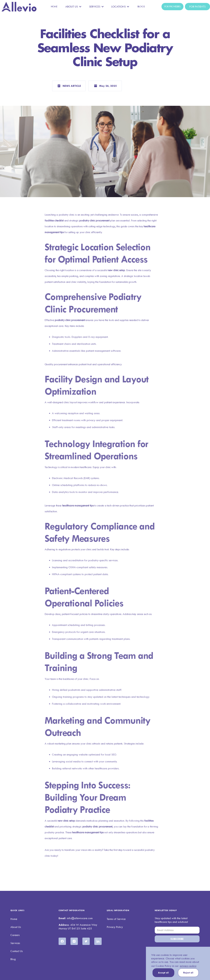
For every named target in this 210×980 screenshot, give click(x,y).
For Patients (197, 7)
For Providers (172, 6)
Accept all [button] (163, 973)
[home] (19, 7)
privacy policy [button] (188, 966)
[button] (74, 7)
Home (54, 6)
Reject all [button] (188, 973)
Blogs (141, 6)
